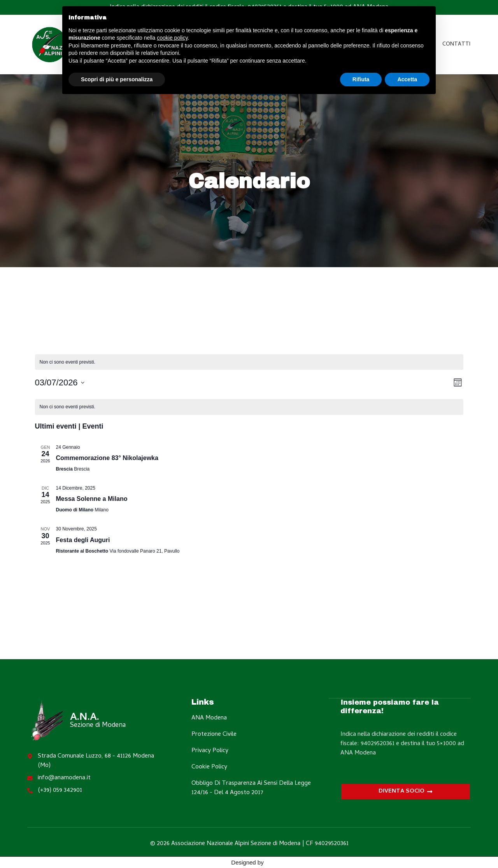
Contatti (456, 45)
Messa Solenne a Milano (92, 499)
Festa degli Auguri (83, 540)
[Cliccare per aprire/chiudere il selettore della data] (60, 382)
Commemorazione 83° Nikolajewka (107, 458)
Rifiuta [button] (361, 79)
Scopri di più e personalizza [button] (117, 79)
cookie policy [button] (172, 38)
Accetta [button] (407, 79)
